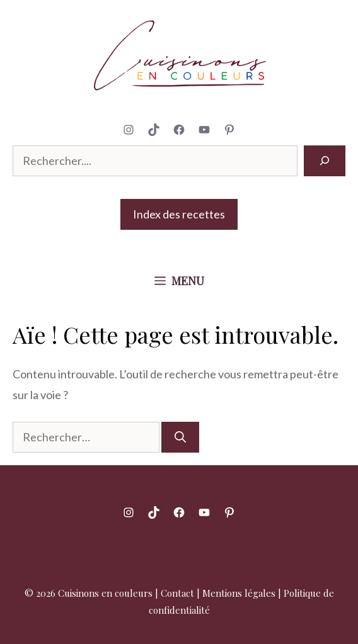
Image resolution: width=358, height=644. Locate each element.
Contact (177, 593)
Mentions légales (239, 593)
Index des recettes (179, 214)
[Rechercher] (325, 161)
